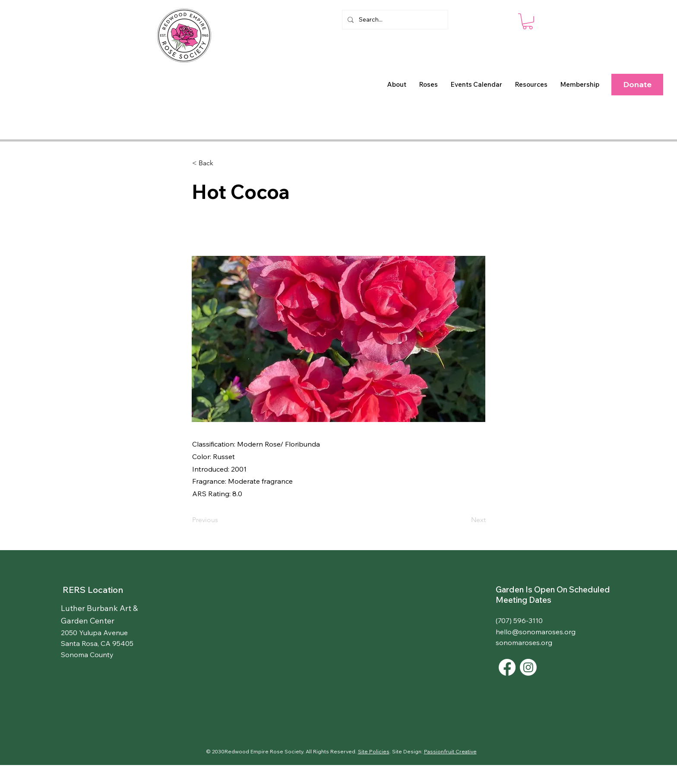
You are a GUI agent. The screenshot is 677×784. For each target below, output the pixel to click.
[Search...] (394, 20)
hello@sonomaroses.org (536, 632)
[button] (397, 85)
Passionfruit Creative (450, 751)
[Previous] (221, 520)
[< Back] (221, 163)
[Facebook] (507, 667)
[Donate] (637, 85)
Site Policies (374, 751)
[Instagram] (528, 667)
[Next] (464, 520)
